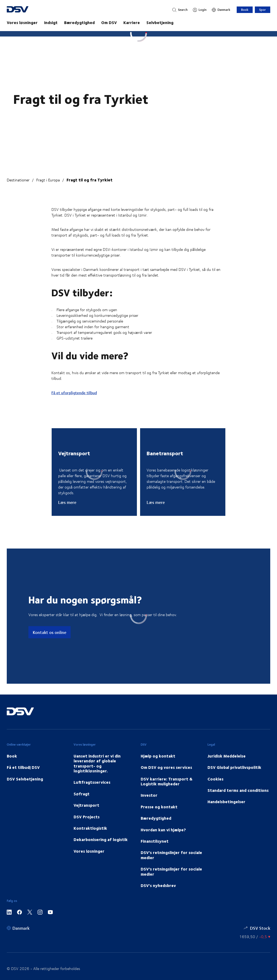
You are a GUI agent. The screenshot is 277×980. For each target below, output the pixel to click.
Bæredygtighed (79, 22)
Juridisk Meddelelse (227, 756)
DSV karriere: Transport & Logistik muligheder (166, 781)
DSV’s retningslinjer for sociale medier (171, 855)
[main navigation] (138, 22)
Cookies (215, 779)
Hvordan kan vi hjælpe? (163, 830)
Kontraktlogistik (90, 828)
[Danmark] (221, 10)
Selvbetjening (160, 22)
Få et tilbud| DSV (23, 767)
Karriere (132, 22)
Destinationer (18, 180)
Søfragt (82, 794)
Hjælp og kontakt (158, 756)
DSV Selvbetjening (25, 779)
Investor (149, 795)
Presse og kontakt (159, 807)
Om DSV (109, 22)
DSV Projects (87, 817)
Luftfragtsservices (92, 782)
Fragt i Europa (48, 180)
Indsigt (51, 22)
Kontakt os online (50, 632)
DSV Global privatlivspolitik (234, 767)
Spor (263, 10)
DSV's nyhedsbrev (158, 885)
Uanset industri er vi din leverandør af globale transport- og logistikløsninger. (97, 763)
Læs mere (67, 502)
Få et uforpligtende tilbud (74, 393)
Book (245, 10)
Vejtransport (86, 805)
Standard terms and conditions (238, 790)
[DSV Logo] (28, 10)
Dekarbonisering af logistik (101, 839)
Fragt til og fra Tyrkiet (90, 180)
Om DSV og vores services (166, 767)
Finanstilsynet (155, 841)
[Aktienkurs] (255, 937)
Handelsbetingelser (226, 802)
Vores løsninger (22, 22)
